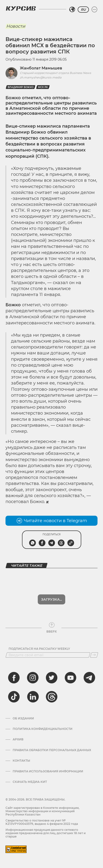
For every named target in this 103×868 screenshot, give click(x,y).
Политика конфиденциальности (43, 729)
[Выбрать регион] (72, 10)
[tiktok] (14, 697)
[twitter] (52, 678)
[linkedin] (33, 697)
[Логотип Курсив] (21, 8)
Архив (18, 739)
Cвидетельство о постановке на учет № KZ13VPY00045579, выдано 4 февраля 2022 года (42, 822)
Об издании (23, 718)
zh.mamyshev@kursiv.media (41, 77)
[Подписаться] (94, 655)
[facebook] (14, 678)
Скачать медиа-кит (30, 782)
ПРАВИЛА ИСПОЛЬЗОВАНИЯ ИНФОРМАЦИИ (48, 771)
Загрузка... (51, 599)
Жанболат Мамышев (41, 68)
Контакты (21, 761)
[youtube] (70, 678)
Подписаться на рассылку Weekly (39, 649)
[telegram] (89, 678)
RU (83, 10)
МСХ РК (43, 87)
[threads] (52, 697)
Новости (16, 26)
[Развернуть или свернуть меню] (94, 10)
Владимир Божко (21, 87)
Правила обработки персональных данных (52, 750)
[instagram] (33, 678)
